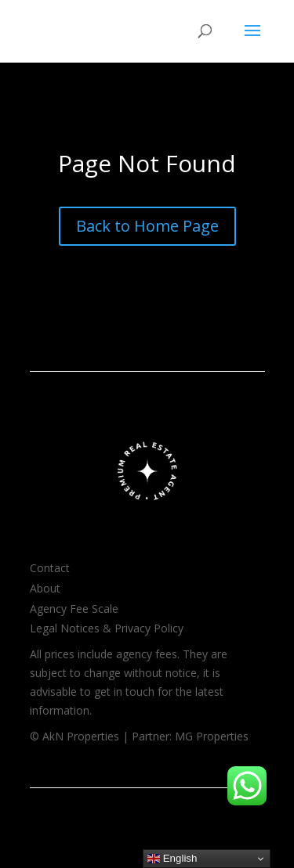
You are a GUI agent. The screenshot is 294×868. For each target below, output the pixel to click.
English (172, 859)
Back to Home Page (147, 226)
